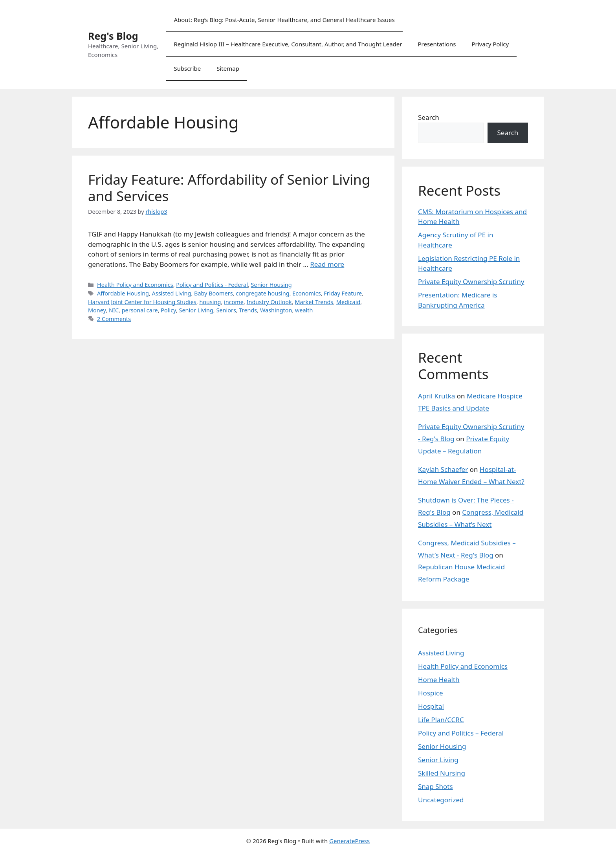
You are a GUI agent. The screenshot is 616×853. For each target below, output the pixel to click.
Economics (306, 293)
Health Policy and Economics (135, 285)
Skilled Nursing (442, 773)
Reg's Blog (113, 36)
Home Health (439, 680)
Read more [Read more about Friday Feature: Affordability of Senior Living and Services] (327, 264)
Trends (248, 310)
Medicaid (348, 302)
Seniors (226, 310)
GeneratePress (349, 841)
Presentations (437, 44)
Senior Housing (271, 285)
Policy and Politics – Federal (461, 733)
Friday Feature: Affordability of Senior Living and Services (229, 188)
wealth (304, 310)
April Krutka (436, 396)
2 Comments (114, 319)
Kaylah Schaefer (443, 469)
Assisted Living (172, 293)
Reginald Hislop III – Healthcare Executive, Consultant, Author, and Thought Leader (288, 44)
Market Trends (314, 302)
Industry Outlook (269, 302)
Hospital (431, 706)
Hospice (431, 693)
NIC (114, 310)
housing (210, 302)
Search (429, 117)
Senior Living (196, 310)
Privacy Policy (490, 44)
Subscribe (187, 68)
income (234, 302)
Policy (168, 310)
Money (97, 310)
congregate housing (262, 293)
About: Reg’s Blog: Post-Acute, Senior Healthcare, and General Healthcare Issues (284, 20)
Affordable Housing (123, 293)
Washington (276, 310)
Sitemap (228, 68)
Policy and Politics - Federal (212, 285)
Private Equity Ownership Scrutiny (471, 282)
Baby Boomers (214, 293)
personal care (140, 310)
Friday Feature (343, 293)
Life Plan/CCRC (441, 720)
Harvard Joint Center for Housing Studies (142, 302)
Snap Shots (435, 786)
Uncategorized (441, 800)
